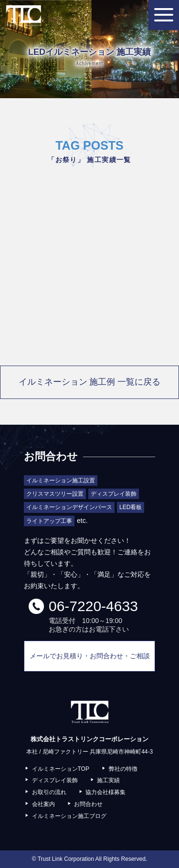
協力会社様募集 (105, 792)
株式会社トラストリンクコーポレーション (23, 16)
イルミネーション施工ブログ (69, 816)
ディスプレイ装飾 (55, 780)
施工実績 (108, 780)
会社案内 (43, 804)
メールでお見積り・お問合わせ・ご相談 (90, 656)
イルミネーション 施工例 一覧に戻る (90, 382)
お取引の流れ (49, 792)
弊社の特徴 (123, 769)
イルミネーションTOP (61, 769)
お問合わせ (88, 804)
